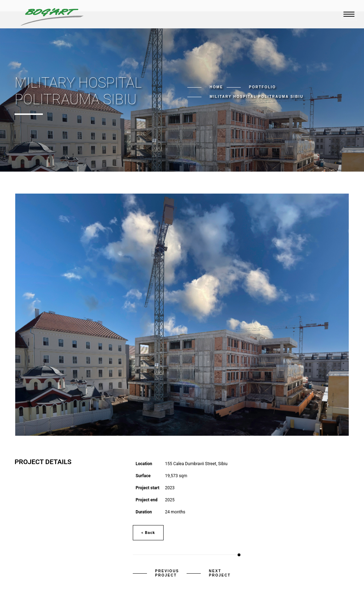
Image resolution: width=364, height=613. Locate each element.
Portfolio (262, 87)
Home (216, 87)
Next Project (220, 573)
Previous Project (167, 573)
